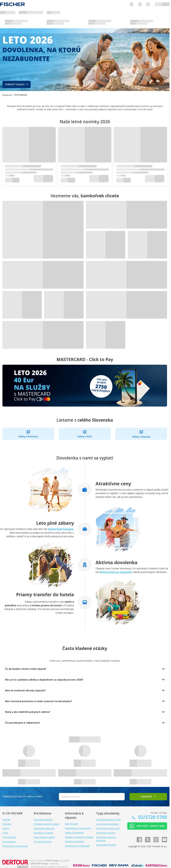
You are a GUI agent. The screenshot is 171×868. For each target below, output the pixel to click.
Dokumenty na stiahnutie (77, 846)
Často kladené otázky (44, 837)
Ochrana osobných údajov (47, 824)
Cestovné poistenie (43, 820)
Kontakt (6, 820)
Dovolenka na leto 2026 (108, 828)
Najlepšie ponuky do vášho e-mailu (22, 796)
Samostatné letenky (106, 845)
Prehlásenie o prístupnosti (15, 846)
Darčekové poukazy (43, 833)
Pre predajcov (9, 842)
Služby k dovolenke (74, 833)
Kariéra (6, 828)
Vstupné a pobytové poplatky (79, 837)
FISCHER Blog (9, 837)
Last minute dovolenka (107, 824)
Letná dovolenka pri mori (108, 820)
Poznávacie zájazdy (106, 833)
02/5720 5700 (152, 817)
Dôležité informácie (74, 841)
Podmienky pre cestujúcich (78, 828)
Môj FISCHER (71, 824)
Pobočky (7, 824)
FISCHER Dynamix (43, 842)
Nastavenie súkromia (44, 828)
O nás (5, 833)
